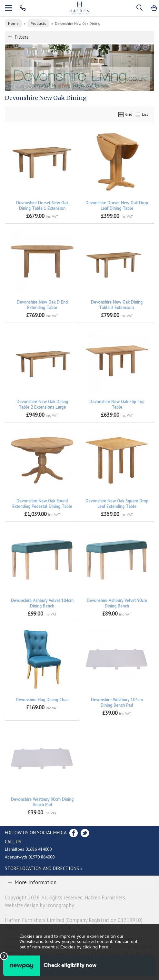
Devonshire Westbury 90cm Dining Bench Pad (42, 802)
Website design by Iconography (40, 905)
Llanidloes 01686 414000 (28, 849)
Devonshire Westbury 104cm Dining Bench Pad (117, 703)
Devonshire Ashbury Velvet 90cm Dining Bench (117, 603)
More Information (35, 882)
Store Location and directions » (44, 868)
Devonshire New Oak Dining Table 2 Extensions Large (42, 404)
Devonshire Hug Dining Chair (42, 700)
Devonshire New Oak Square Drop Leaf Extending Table (117, 504)
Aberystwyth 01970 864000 (30, 857)
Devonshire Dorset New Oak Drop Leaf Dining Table (117, 206)
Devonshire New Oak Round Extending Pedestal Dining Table (42, 504)
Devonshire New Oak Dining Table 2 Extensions (117, 305)
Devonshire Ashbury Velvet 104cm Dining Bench (42, 603)
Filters (22, 37)
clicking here (95, 947)
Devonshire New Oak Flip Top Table (117, 404)
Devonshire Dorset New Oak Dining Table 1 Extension (42, 206)
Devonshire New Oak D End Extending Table (42, 305)
